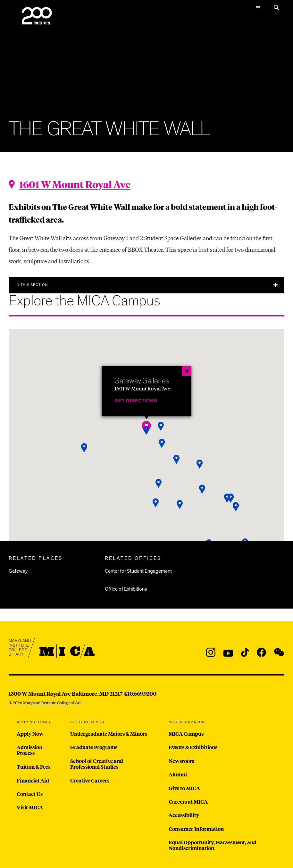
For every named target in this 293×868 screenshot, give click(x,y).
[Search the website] (277, 8)
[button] (146, 430)
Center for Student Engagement (138, 571)
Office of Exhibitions (126, 589)
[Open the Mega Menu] (258, 8)
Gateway (18, 571)
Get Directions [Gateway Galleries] (136, 401)
